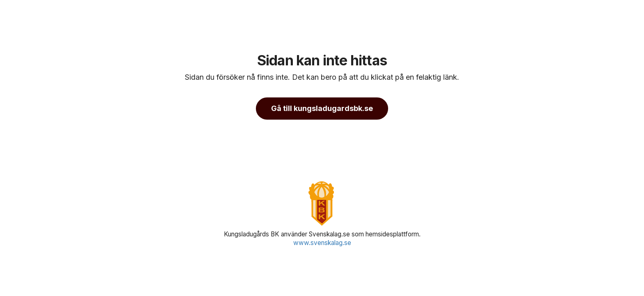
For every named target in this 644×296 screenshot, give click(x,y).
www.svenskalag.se (322, 243)
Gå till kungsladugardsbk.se (322, 108)
